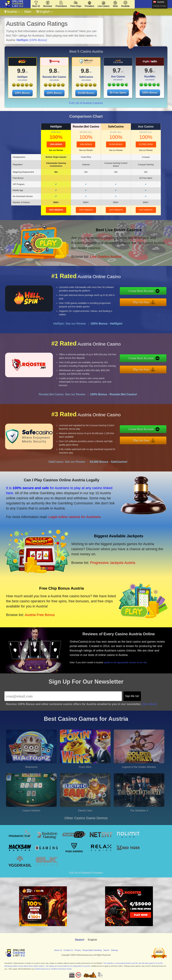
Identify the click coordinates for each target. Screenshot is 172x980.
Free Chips (76, 6)
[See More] (150, 704)
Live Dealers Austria (106, 257)
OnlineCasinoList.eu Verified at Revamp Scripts (53, 969)
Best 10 (36, 6)
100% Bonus (22, 93)
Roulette (125, 6)
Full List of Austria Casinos (86, 103)
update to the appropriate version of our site (125, 662)
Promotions (61, 6)
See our (56, 150)
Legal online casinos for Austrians (75, 517)
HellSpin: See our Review (69, 324)
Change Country (160, 6)
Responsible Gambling (92, 950)
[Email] (63, 696)
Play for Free (141, 302)
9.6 (149, 71)
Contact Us (68, 950)
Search (106, 950)
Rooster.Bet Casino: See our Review (62, 394)
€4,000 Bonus (86, 93)
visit (56, 210)
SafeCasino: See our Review (67, 462)
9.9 (21, 71)
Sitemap (114, 950)
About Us (58, 950)
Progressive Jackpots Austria (113, 563)
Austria (12, 12)
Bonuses (48, 6)
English (44, 12)
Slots (115, 6)
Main (28, 12)
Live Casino (103, 6)
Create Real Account (141, 291)
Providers (89, 6)
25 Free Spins (118, 93)
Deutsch (80, 940)
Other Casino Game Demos (86, 818)
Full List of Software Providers (86, 873)
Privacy (78, 950)
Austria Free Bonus (40, 615)
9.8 (53, 71)
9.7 (117, 71)
